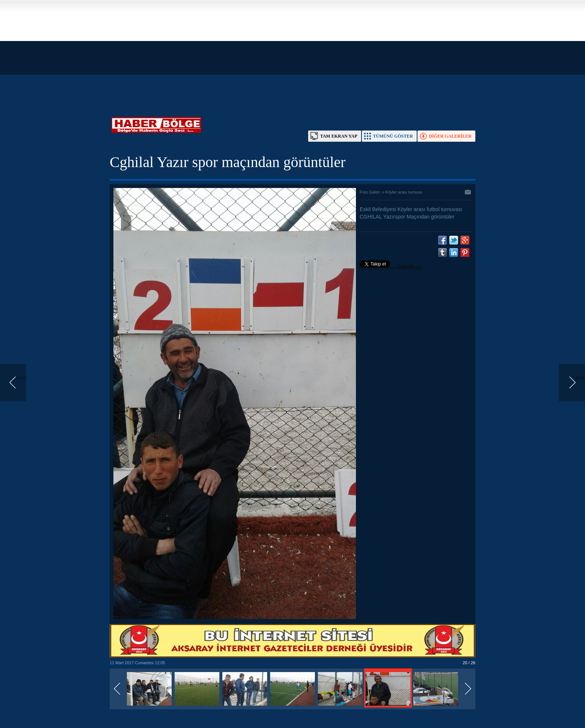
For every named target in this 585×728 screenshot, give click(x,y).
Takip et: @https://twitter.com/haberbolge (391, 267)
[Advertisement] (224, 52)
